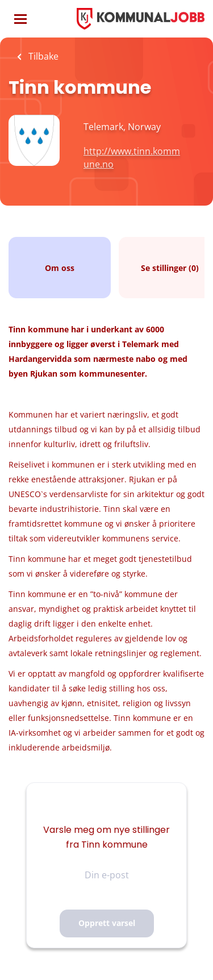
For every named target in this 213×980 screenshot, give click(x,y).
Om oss (60, 268)
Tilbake (42, 56)
